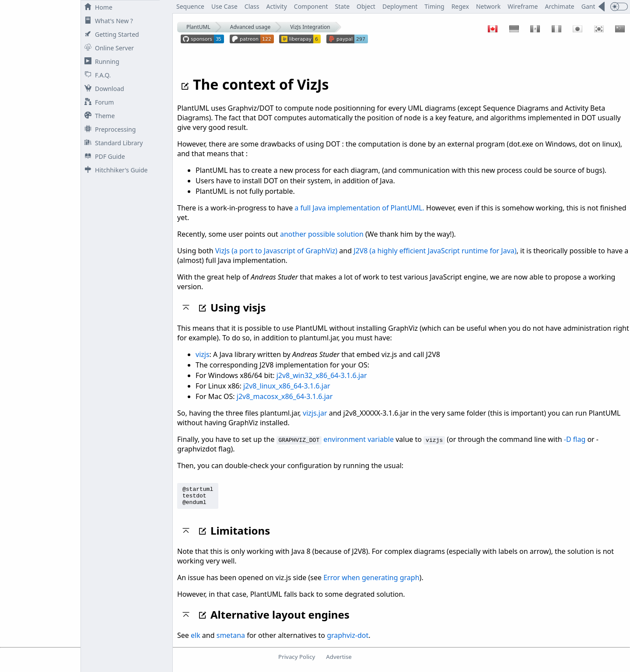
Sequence (190, 6)
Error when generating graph (371, 581)
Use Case (224, 6)
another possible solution (322, 234)
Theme (98, 116)
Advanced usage (250, 27)
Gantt (590, 6)
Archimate (559, 6)
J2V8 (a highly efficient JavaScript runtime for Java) (435, 251)
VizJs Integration (310, 27)
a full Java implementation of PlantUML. (359, 208)
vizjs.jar (315, 413)
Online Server (107, 48)
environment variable (359, 439)
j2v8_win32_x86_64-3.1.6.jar (322, 375)
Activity (277, 6)
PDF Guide (103, 156)
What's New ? (107, 21)
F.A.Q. (96, 75)
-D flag (575, 439)
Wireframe (523, 6)
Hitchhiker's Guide (114, 170)
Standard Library (112, 143)
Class (252, 6)
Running (100, 61)
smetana (231, 639)
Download (103, 89)
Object (366, 6)
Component (311, 6)
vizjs (203, 354)
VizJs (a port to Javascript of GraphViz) (276, 251)
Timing (434, 6)
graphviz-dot (348, 639)
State (343, 6)
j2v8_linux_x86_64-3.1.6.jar (287, 386)
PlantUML (198, 27)
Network (488, 6)
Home (97, 7)
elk (196, 639)
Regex (460, 6)
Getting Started (110, 34)
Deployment (400, 6)
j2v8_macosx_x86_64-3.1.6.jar (285, 396)
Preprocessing (108, 129)
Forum (97, 102)
